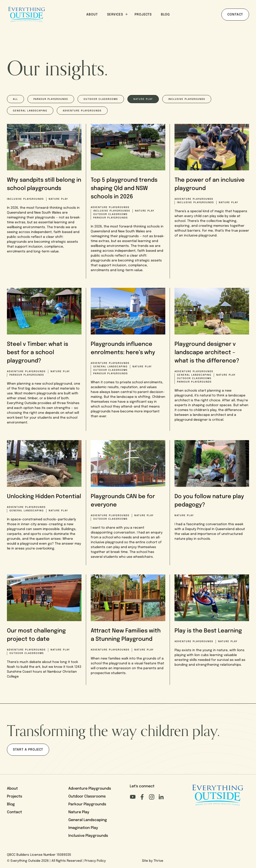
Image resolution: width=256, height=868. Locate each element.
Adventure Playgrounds (90, 789)
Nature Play (79, 812)
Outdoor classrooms (101, 99)
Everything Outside (26, 861)
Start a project (28, 750)
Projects (143, 15)
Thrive (158, 861)
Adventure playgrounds (82, 111)
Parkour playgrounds (51, 99)
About (92, 15)
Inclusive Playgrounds (88, 836)
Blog (165, 15)
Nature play (143, 99)
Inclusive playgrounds (187, 99)
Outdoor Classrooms (87, 797)
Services (117, 14)
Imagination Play (83, 828)
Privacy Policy (95, 861)
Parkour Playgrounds (87, 804)
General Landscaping (30, 111)
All (15, 99)
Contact (235, 15)
